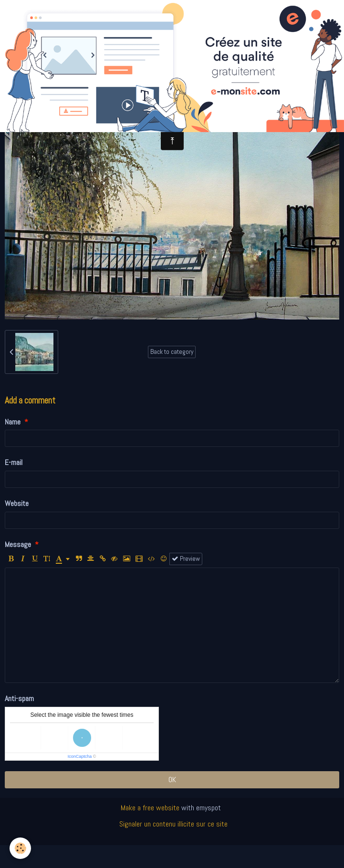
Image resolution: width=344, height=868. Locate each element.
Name (13, 422)
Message (18, 544)
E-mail (14, 462)
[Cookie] (20, 848)
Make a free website (150, 808)
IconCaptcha (80, 756)
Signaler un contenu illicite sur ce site (173, 824)
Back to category (172, 352)
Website (17, 503)
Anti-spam (19, 698)
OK (172, 780)
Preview (186, 559)
